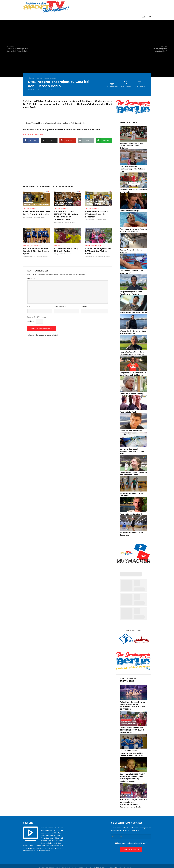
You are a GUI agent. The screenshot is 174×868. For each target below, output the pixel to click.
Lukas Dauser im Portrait (131, 429)
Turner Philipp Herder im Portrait (131, 250)
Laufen (98, 252)
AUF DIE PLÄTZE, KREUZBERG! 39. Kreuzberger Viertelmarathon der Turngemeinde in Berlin (133, 800)
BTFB (87, 252)
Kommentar (32, 285)
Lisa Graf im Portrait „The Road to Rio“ (133, 271)
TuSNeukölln (36, 252)
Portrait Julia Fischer (129, 410)
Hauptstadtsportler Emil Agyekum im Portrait (130, 292)
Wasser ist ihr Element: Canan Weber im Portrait (133, 331)
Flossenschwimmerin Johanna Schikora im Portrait (133, 230)
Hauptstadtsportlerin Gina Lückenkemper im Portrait (131, 352)
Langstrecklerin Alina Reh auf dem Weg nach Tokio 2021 (133, 372)
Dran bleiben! (140, 84)
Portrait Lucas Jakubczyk (131, 512)
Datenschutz (104, 864)
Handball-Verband (49, 78)
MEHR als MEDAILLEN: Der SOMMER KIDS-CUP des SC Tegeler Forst (131, 727)
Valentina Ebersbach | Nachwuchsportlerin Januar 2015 (132, 450)
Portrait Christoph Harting (131, 392)
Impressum (114, 864)
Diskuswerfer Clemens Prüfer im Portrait (133, 190)
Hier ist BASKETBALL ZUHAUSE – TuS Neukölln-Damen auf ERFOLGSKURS (133, 750)
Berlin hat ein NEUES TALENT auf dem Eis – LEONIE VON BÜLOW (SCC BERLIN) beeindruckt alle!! (133, 774)
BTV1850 (26, 216)
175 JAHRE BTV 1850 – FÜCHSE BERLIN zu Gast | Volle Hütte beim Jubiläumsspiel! (66, 222)
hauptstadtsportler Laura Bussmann (131, 531)
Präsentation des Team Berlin (133, 311)
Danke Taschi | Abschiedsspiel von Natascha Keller (133, 471)
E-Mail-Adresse (60, 313)
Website (84, 313)
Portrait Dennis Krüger (130, 210)
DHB (25, 135)
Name (30, 313)
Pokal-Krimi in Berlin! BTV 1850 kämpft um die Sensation (98, 221)
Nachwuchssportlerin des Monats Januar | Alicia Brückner (131, 146)
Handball (38, 78)
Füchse (31, 78)
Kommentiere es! (46, 90)
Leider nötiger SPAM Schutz (37, 324)
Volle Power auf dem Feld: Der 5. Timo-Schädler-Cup (36, 220)
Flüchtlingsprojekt (35, 135)
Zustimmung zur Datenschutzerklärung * (131, 839)
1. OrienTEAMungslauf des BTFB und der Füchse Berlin (98, 258)
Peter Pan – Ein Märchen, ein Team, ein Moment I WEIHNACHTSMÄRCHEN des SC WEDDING (134, 703)
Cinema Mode (126, 84)
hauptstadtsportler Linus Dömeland (131, 492)
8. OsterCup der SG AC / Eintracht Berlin (66, 257)
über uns (95, 864)
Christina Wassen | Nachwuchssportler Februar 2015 (132, 169)
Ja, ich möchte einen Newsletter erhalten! (43, 342)
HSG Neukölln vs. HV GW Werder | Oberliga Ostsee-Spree (36, 258)
